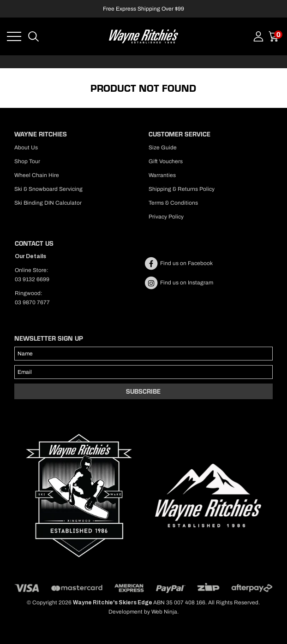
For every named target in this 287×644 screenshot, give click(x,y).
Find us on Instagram (179, 283)
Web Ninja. (165, 612)
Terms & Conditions (173, 203)
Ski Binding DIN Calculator (48, 203)
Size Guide (163, 148)
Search (33, 36)
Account (258, 36)
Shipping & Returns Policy (182, 189)
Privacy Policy (166, 217)
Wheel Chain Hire (37, 175)
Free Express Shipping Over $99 (143, 9)
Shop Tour (27, 161)
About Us (26, 148)
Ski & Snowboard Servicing (48, 189)
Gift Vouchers (166, 161)
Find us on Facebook (178, 263)
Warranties (162, 175)
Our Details (30, 256)
